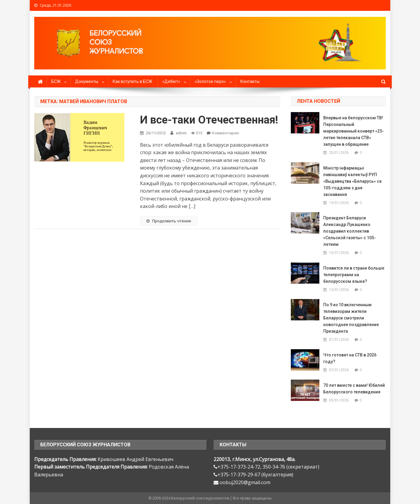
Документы (87, 81)
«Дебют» (171, 81)
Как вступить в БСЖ (132, 81)
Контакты (250, 81)
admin (181, 133)
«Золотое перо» (210, 81)
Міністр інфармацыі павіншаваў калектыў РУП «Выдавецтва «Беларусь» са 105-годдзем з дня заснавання (352, 181)
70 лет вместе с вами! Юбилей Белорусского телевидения (354, 389)
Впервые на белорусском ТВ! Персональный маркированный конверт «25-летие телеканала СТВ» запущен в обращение (354, 131)
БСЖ (56, 81)
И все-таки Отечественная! (209, 120)
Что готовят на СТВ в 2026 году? (350, 358)
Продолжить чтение (169, 221)
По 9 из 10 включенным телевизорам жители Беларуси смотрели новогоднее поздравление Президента (351, 318)
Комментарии (225, 133)
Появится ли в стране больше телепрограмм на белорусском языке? (354, 275)
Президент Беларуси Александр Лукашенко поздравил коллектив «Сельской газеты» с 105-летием (350, 231)
